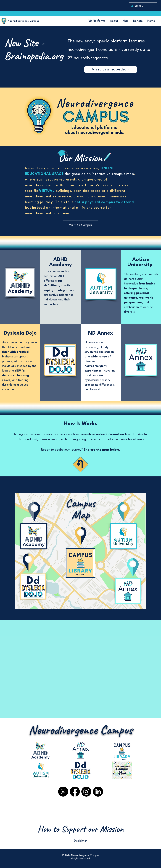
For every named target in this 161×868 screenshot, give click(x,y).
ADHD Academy (61, 262)
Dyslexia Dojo (20, 333)
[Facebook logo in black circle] (75, 792)
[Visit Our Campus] (80, 225)
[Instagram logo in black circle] (86, 792)
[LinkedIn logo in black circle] (98, 792)
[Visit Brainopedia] (111, 70)
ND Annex (101, 333)
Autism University (141, 262)
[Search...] (143, 6)
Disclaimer (80, 841)
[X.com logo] (63, 792)
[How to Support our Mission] (81, 829)
